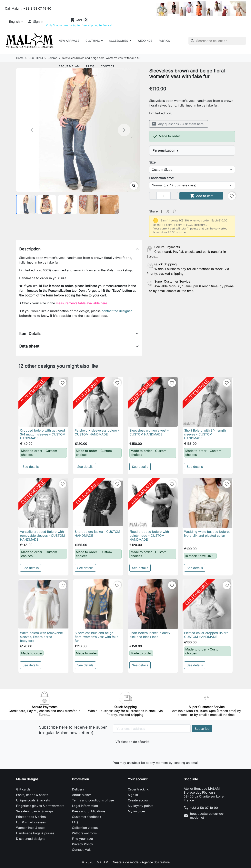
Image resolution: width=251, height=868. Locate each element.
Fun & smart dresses (31, 822)
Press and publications (89, 811)
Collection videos (85, 828)
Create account (139, 800)
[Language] (15, 22)
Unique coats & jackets (33, 800)
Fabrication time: (162, 178)
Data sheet (29, 346)
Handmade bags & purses (35, 833)
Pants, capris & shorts (32, 795)
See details (31, 467)
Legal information (85, 806)
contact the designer (117, 311)
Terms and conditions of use (93, 800)
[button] (35, 22)
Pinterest (174, 211)
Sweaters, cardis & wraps (35, 811)
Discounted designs (31, 839)
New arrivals (69, 41)
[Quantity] (164, 196)
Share (162, 211)
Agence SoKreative (156, 862)
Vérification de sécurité (132, 742)
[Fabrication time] (192, 185)
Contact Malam (83, 850)
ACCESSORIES (119, 41)
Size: (153, 162)
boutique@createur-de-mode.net (207, 816)
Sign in (133, 795)
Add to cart (201, 196)
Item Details (30, 334)
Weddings (145, 41)
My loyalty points (141, 806)
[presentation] (142, 751)
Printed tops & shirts (31, 817)
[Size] (192, 170)
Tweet (168, 211)
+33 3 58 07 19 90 (204, 808)
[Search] (217, 41)
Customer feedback (87, 817)
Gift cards (23, 789)
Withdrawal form (84, 833)
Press (90, 66)
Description (30, 249)
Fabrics (164, 41)
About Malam (69, 66)
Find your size (82, 839)
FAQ (75, 822)
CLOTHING (93, 41)
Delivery (78, 789)
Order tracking (139, 789)
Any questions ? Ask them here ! (179, 124)
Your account (138, 779)
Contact (108, 66)
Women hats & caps (31, 828)
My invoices (137, 811)
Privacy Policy (82, 844)
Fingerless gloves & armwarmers (40, 806)
